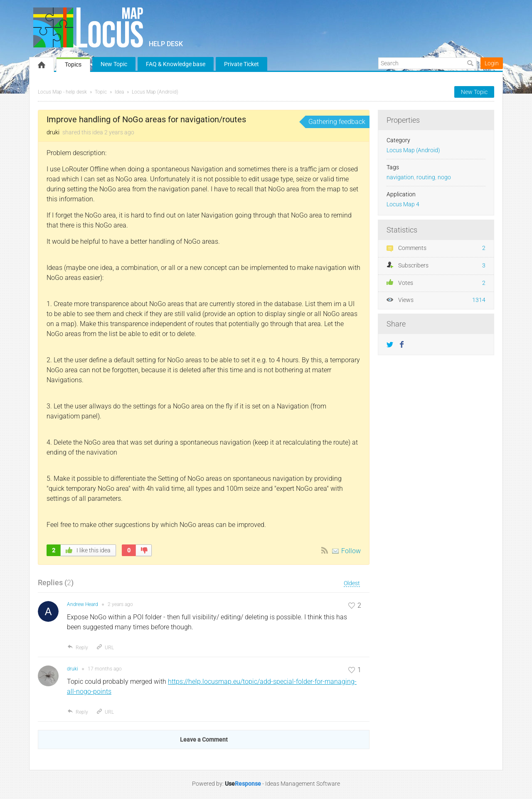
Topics (73, 64)
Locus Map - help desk (62, 92)
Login (492, 63)
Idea (119, 92)
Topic (101, 92)
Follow (351, 551)
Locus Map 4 (403, 204)
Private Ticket (241, 64)
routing (426, 177)
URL (105, 648)
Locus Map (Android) (155, 92)
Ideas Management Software (303, 784)
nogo (444, 177)
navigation (400, 177)
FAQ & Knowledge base (176, 64)
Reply (78, 648)
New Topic (114, 64)
